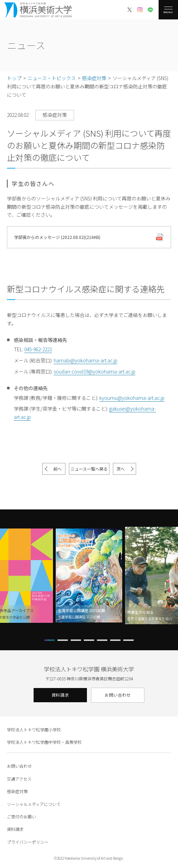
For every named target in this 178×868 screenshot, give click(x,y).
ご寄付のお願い (21, 817)
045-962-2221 (38, 349)
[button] (50, 640)
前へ (57, 469)
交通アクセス (19, 779)
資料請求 (60, 695)
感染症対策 (17, 791)
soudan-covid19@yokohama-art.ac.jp (95, 371)
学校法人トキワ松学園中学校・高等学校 (44, 742)
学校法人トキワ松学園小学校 (34, 729)
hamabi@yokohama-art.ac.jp (86, 360)
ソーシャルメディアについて (34, 804)
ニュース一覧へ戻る (89, 469)
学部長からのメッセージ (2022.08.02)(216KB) (57, 237)
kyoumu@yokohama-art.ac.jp (132, 398)
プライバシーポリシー (28, 842)
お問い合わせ (118, 695)
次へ (121, 469)
